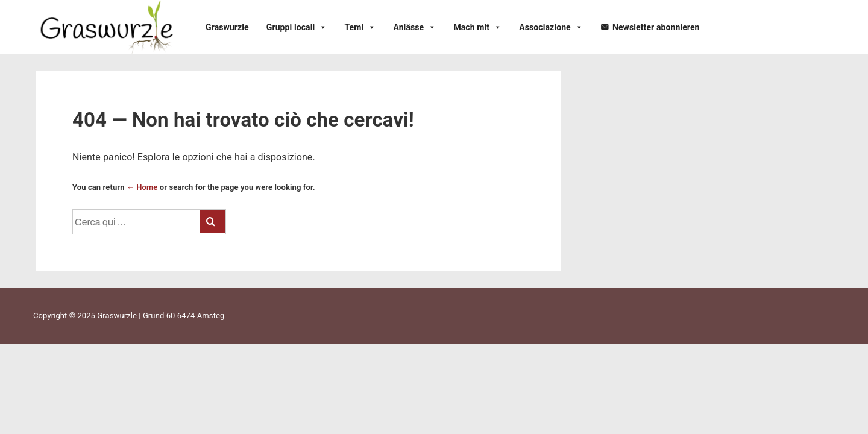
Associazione (551, 27)
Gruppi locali (297, 27)
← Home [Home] (142, 187)
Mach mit (477, 27)
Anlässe (414, 27)
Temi (360, 27)
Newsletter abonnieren (656, 27)
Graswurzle (227, 27)
